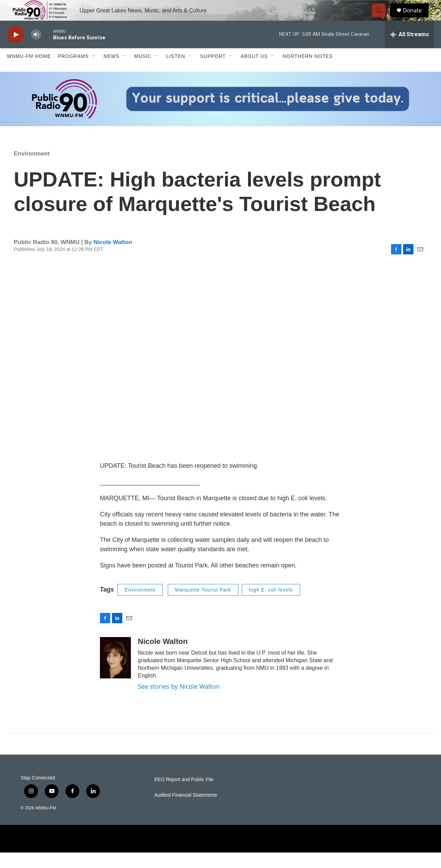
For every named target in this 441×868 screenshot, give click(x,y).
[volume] (36, 50)
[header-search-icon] (382, 18)
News (112, 72)
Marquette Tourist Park (203, 605)
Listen (176, 72)
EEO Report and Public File (184, 795)
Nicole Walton (113, 258)
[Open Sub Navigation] (94, 72)
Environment (32, 169)
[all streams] (409, 50)
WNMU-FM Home (29, 72)
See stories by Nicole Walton (179, 702)
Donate (417, 18)
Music (143, 72)
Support (213, 72)
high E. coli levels (271, 605)
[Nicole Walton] (115, 673)
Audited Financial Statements (186, 811)
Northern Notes (307, 72)
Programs (73, 72)
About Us (254, 72)
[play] (16, 50)
